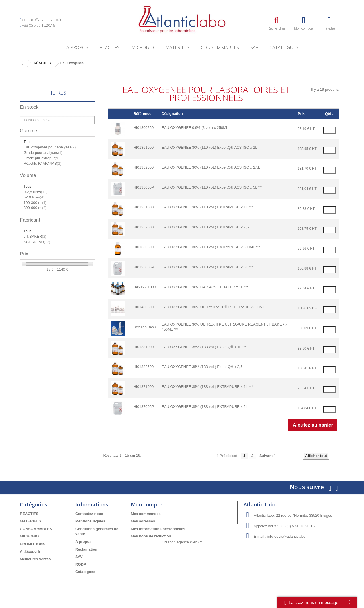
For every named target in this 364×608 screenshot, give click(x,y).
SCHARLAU (37, 242)
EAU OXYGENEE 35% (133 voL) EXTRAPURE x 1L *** (207, 387)
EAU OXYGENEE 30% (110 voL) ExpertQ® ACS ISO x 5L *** (212, 187)
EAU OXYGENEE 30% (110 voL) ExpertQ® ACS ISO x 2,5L (211, 167)
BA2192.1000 (145, 287)
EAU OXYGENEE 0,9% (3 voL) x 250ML (195, 128)
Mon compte (147, 504)
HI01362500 (143, 167)
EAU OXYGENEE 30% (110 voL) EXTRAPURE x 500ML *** (211, 247)
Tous (27, 142)
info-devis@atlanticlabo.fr (288, 536)
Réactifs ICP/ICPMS (43, 163)
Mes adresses (143, 521)
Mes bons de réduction (151, 536)
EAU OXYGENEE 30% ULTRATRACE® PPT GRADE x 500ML (213, 307)
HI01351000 (143, 207)
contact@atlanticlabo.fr (42, 20)
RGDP (81, 564)
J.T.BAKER (35, 236)
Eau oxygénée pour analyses (50, 147)
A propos (77, 47)
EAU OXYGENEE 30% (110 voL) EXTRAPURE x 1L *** (207, 207)
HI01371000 (143, 387)
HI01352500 (143, 227)
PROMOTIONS (33, 544)
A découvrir (30, 552)
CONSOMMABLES (220, 47)
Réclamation (86, 549)
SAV (254, 47)
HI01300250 (143, 128)
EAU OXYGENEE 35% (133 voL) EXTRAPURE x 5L (205, 407)
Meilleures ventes (35, 559)
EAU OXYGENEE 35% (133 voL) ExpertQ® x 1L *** (204, 347)
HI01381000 (143, 347)
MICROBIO (142, 47)
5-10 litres (34, 197)
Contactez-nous (89, 514)
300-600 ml (35, 208)
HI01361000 (143, 147)
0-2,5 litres (36, 192)
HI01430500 (143, 307)
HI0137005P (144, 407)
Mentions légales (90, 521)
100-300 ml (35, 203)
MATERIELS (177, 47)
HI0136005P (144, 187)
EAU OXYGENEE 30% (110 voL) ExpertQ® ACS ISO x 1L (209, 147)
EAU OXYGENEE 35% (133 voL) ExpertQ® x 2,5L (203, 367)
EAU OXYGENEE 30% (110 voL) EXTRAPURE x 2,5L (206, 227)
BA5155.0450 (145, 327)
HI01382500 (143, 367)
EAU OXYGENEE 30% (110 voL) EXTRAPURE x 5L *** (207, 267)
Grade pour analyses (43, 153)
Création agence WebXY (182, 592)
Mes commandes (146, 514)
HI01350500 (143, 247)
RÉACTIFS (110, 47)
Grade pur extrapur (42, 158)
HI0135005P (144, 267)
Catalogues (284, 47)
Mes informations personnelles (158, 529)
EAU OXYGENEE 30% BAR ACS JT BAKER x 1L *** (205, 287)
